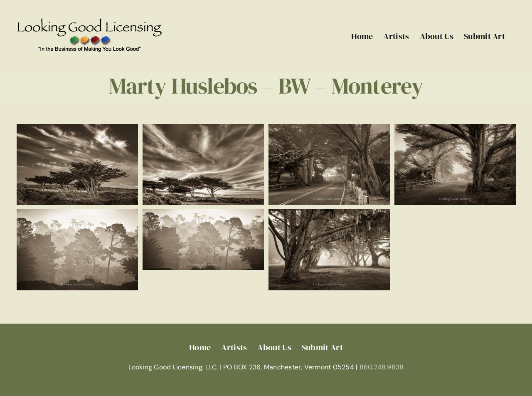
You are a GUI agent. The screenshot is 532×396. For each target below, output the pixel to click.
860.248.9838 (382, 367)
